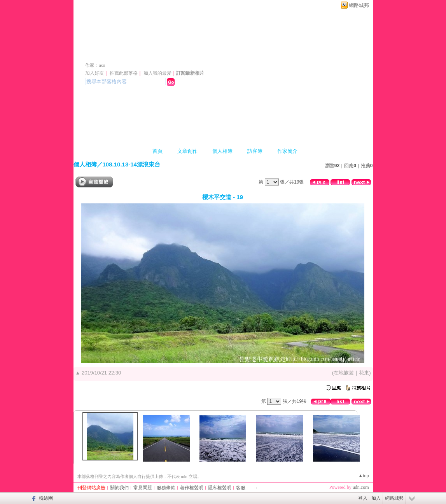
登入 (363, 498)
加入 (376, 498)
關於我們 (119, 488)
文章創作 (187, 151)
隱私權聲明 (220, 488)
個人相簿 (222, 151)
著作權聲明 (192, 488)
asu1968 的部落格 (127, 54)
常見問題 (143, 488)
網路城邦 (359, 5)
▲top (363, 476)
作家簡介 (287, 151)
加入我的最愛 (157, 73)
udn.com (361, 487)
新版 (201, 54)
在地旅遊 (344, 373)
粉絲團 (46, 498)
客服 (241, 488)
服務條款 (166, 488)
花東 (364, 373)
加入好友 (94, 73)
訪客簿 (255, 151)
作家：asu (95, 65)
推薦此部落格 (124, 73)
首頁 (157, 151)
